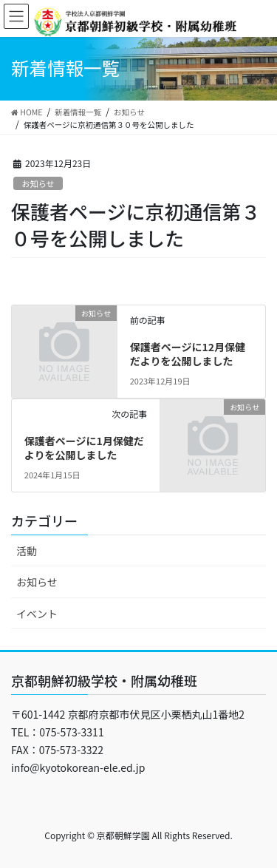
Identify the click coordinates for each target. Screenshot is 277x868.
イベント (37, 614)
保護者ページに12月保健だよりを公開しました (188, 354)
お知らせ (38, 183)
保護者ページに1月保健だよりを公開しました (84, 448)
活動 (27, 551)
